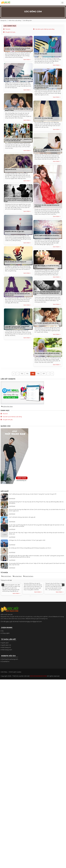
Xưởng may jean (8, 406)
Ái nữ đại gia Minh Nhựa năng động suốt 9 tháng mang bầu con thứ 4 (30, 548)
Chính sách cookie (15, 672)
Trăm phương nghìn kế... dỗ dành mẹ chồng (47, 353)
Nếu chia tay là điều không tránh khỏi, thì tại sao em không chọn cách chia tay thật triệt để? (47, 293)
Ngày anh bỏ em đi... (11, 169)
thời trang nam (7, 650)
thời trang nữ (6, 647)
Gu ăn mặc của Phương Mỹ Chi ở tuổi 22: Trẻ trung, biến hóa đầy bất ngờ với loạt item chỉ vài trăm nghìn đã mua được (37, 525)
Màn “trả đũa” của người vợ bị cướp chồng (46, 323)
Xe (3, 631)
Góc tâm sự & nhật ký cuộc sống (45, 29)
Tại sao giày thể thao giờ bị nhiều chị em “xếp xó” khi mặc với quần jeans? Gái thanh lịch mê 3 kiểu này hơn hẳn (37, 564)
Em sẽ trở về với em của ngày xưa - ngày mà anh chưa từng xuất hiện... (47, 86)
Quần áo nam (29, 576)
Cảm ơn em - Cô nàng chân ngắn (44, 118)
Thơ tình (8, 29)
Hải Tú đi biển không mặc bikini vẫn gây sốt (22, 517)
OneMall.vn (6, 661)
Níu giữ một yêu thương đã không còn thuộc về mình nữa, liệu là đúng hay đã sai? (18, 49)
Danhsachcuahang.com (10, 659)
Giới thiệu (4, 672)
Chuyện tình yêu (10, 32)
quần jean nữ (6, 645)
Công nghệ (6, 633)
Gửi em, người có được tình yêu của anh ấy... (47, 235)
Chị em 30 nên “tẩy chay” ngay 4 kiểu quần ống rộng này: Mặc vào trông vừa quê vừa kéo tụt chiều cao (37, 533)
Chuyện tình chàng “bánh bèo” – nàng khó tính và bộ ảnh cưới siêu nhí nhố (18, 140)
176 (38, 374)
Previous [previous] (3, 585)
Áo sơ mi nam (7, 576)
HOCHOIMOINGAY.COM (38, 676)
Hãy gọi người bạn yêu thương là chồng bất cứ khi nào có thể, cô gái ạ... (18, 79)
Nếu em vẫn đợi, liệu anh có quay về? (16, 262)
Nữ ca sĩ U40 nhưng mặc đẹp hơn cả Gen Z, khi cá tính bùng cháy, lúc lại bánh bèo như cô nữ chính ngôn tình (37, 510)
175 (33, 374)
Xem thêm (27, 60)
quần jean (5, 643)
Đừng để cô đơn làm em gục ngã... (15, 231)
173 (22, 374)
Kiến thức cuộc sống (15, 20)
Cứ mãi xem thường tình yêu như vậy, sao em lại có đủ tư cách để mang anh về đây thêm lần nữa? (18, 200)
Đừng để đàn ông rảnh (41, 54)
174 (27, 374)
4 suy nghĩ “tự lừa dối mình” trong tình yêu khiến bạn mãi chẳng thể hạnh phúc (17, 327)
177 (44, 374)
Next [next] (63, 585)
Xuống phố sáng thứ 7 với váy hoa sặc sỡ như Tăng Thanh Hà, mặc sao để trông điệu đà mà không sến (36, 502)
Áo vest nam (18, 576)
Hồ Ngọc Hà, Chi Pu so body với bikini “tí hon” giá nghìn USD (27, 540)
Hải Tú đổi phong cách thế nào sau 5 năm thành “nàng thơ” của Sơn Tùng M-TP (33, 494)
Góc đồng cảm (27, 20)
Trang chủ (3, 20)
